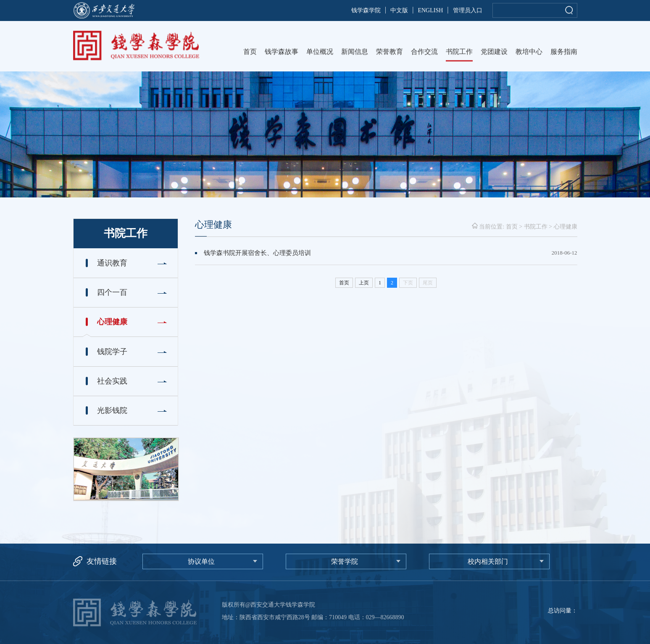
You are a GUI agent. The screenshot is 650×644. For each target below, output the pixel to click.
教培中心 (529, 53)
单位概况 (320, 53)
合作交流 (424, 53)
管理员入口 (468, 11)
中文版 (399, 11)
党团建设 (494, 53)
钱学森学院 (366, 11)
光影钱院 (112, 410)
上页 (364, 283)
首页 (250, 53)
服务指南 (564, 53)
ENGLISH (430, 11)
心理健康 (112, 322)
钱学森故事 (282, 53)
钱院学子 (112, 352)
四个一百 (112, 292)
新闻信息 (355, 53)
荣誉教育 (389, 53)
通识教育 (116, 263)
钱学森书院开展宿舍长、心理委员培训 (257, 253)
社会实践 (112, 381)
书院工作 (459, 53)
